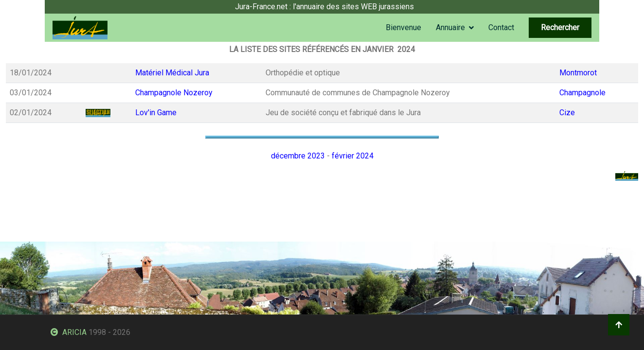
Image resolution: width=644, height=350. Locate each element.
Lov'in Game (156, 113)
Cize (567, 113)
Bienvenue (403, 27)
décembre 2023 (298, 156)
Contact (501, 27)
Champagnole (582, 93)
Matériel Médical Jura (172, 73)
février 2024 (353, 156)
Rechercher (560, 27)
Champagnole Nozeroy (174, 93)
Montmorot (578, 73)
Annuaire (450, 27)
